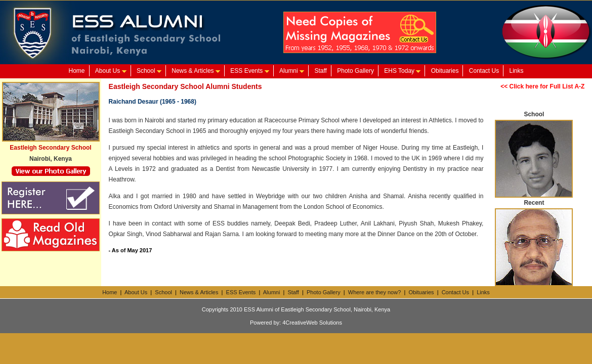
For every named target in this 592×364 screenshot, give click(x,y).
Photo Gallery (355, 71)
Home (76, 71)
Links (517, 71)
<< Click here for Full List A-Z (542, 86)
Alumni (292, 71)
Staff (320, 71)
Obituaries (445, 71)
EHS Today (402, 71)
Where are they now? (375, 292)
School (149, 71)
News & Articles (196, 71)
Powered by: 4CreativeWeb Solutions (296, 323)
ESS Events (249, 71)
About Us (111, 71)
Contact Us (484, 71)
